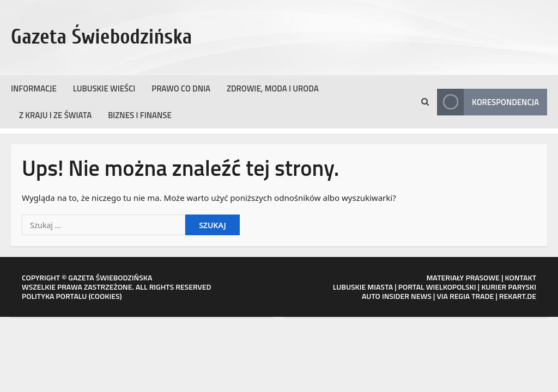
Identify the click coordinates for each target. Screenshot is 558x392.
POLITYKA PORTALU (54, 296)
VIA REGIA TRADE (465, 296)
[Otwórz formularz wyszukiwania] (425, 102)
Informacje (34, 88)
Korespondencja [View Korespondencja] (488, 102)
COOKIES (105, 296)
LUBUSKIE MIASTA (363, 287)
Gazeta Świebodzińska (102, 37)
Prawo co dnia (181, 88)
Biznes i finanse (140, 115)
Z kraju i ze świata (55, 115)
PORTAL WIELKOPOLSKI (437, 287)
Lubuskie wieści (104, 88)
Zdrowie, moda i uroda (273, 88)
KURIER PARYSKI (509, 287)
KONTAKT (521, 277)
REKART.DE (518, 296)
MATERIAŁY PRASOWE (463, 277)
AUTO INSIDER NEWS (397, 296)
